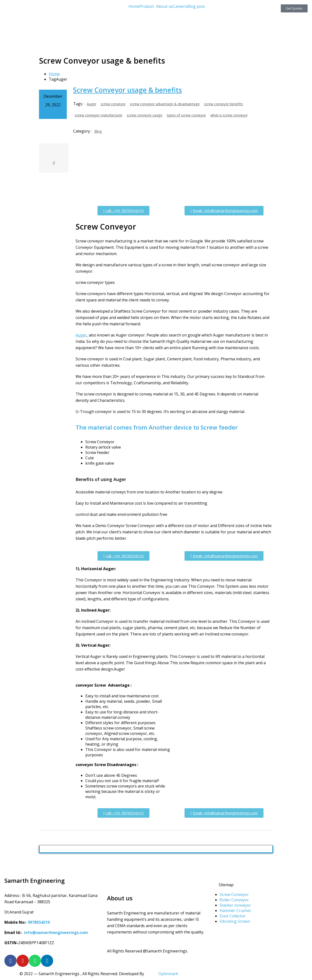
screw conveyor (113, 104)
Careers (180, 6)
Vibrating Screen (235, 921)
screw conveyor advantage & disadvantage (165, 104)
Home (134, 6)
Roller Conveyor (234, 900)
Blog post (196, 6)
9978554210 (39, 922)
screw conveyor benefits (224, 104)
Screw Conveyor (234, 894)
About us (165, 6)
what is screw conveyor (229, 115)
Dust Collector (233, 916)
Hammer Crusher (235, 911)
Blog (98, 131)
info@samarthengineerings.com (56, 932)
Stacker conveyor (235, 905)
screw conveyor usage (145, 115)
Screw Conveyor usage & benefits (127, 90)
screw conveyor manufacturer (99, 115)
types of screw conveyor (186, 115)
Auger (92, 104)
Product (147, 6)
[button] (148, 6)
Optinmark (168, 974)
